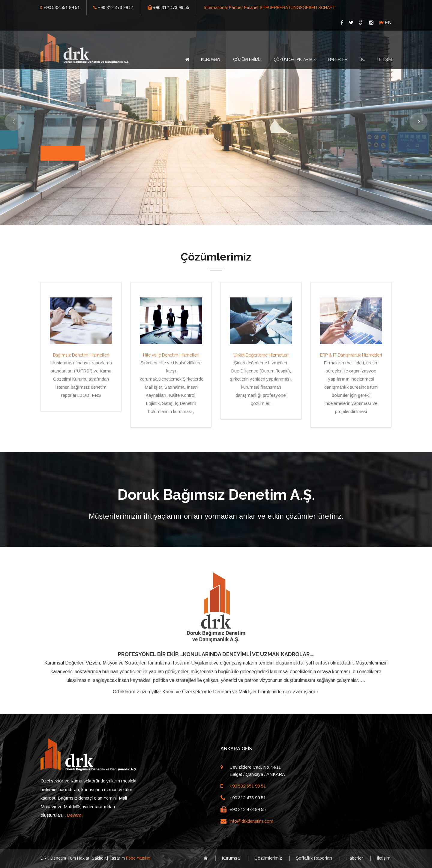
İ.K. (362, 59)
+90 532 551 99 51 (62, 7)
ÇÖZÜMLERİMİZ (247, 59)
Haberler (355, 858)
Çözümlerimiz (268, 858)
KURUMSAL (211, 59)
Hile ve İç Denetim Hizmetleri (171, 355)
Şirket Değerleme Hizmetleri (261, 355)
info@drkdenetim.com (251, 821)
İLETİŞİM (384, 59)
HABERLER (338, 59)
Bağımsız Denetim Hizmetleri (81, 355)
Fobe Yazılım (138, 858)
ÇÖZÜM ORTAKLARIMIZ (295, 59)
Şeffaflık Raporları (314, 858)
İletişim (384, 858)
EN (388, 23)
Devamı (75, 815)
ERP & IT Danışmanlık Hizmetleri (351, 355)
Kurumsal (231, 858)
